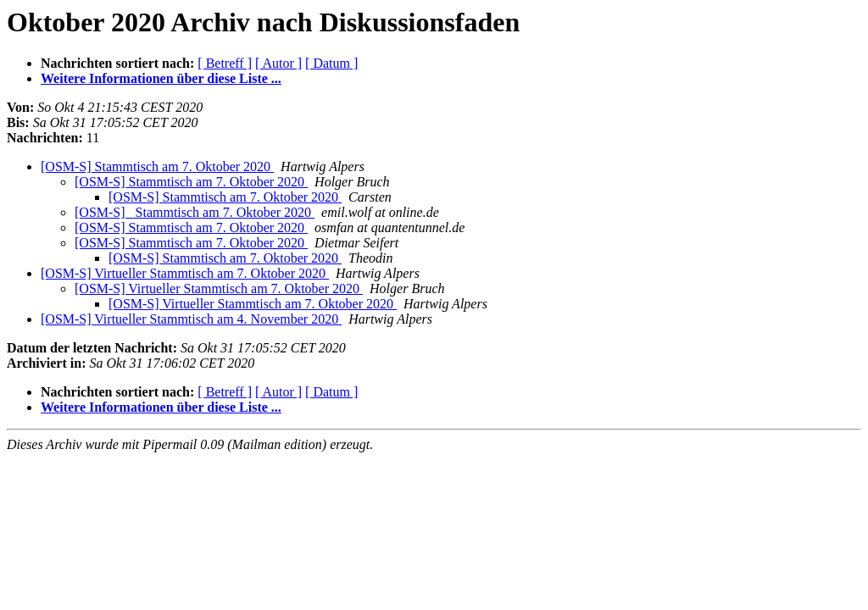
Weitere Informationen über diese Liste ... (161, 78)
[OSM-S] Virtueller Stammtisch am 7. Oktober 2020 (185, 273)
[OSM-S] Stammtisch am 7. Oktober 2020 (157, 166)
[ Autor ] (278, 63)
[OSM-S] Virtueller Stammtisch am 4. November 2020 (191, 319)
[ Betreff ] (225, 63)
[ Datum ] (331, 63)
